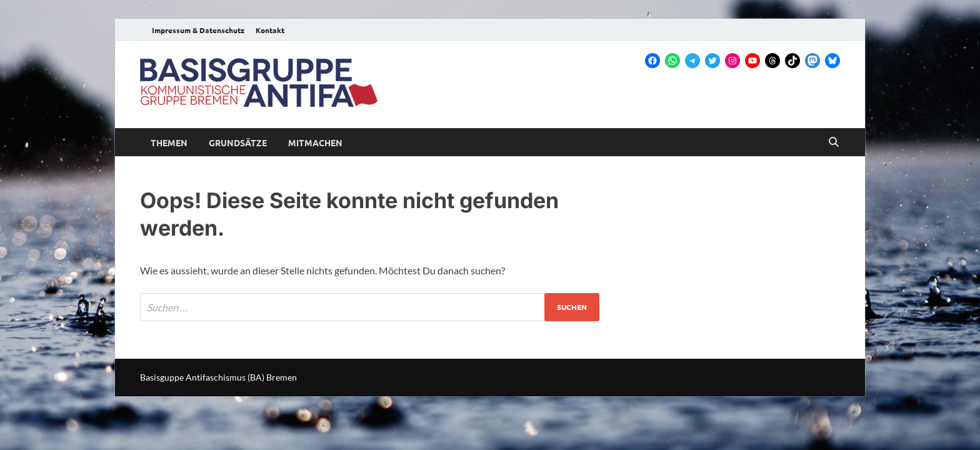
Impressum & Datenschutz (198, 30)
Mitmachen (315, 142)
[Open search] (834, 142)
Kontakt (270, 30)
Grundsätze (238, 142)
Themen (169, 142)
